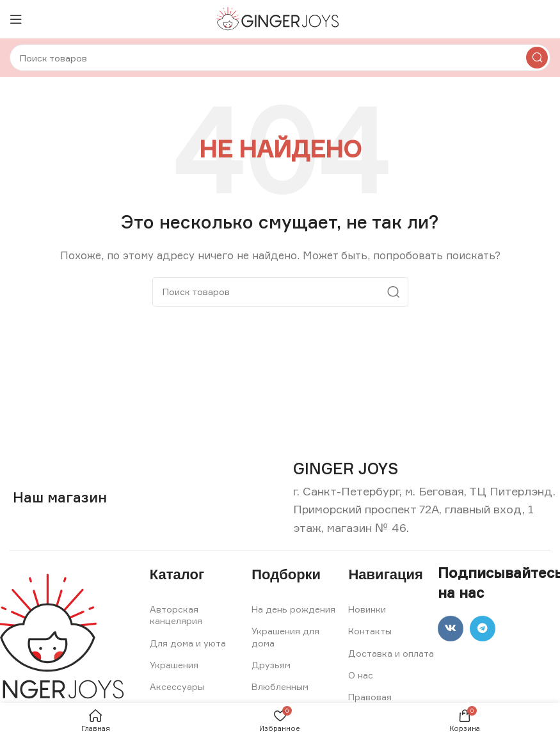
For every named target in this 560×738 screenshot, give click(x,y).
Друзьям (271, 665)
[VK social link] (451, 629)
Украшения (174, 665)
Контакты (370, 631)
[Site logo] (280, 18)
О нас (361, 675)
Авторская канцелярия (176, 615)
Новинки (367, 609)
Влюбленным (280, 686)
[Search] (280, 58)
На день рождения (293, 609)
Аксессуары (177, 686)
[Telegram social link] (483, 629)
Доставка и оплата (391, 653)
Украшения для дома (285, 637)
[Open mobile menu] (16, 19)
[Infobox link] (346, 469)
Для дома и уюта (188, 643)
